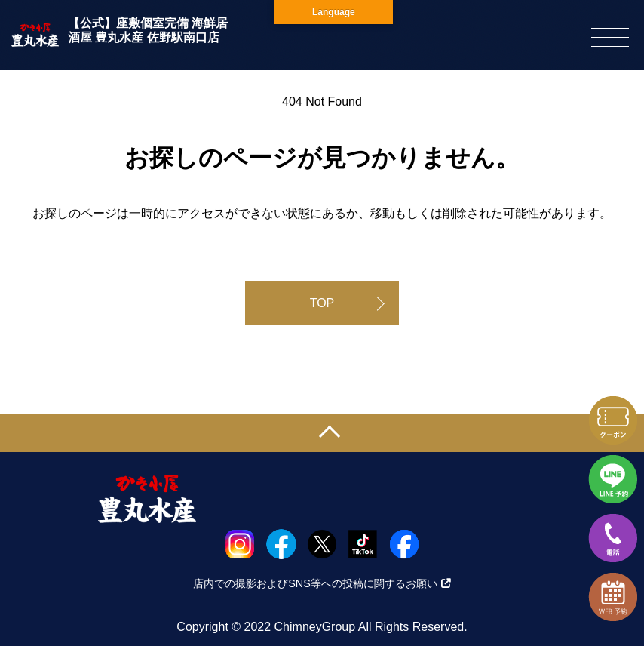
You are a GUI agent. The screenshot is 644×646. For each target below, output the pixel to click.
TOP (322, 303)
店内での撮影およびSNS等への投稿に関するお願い (322, 583)
